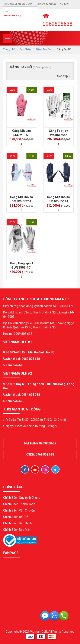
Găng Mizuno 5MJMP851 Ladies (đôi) (22, 135)
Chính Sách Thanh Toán (19, 504)
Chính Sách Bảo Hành (18, 523)
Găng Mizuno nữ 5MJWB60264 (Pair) (22, 201)
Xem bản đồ (13, 365)
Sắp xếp (64, 76)
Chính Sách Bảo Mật (17, 530)
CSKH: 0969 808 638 (40, 454)
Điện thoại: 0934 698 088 (23, 395)
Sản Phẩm (26, 49)
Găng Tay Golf (44, 49)
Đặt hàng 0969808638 (40, 443)
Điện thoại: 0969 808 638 (23, 359)
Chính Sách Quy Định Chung (22, 498)
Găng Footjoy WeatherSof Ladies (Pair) (58, 135)
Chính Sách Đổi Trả (16, 517)
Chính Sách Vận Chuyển (19, 510)
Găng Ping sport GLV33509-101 (22, 265)
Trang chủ (9, 49)
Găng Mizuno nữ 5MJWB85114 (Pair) (58, 201)
